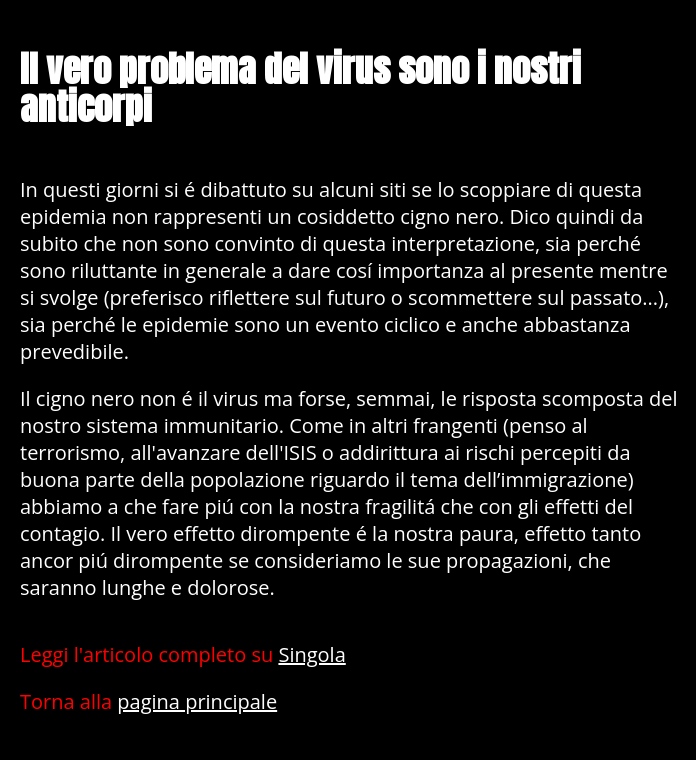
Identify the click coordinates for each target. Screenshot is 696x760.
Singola (311, 654)
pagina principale (197, 701)
